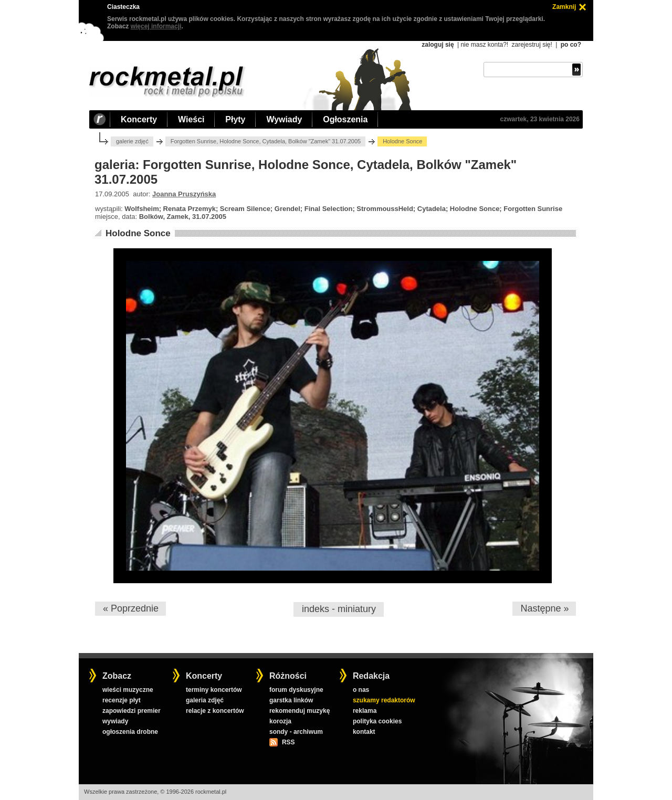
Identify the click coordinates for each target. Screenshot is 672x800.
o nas (361, 690)
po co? (571, 45)
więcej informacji (156, 26)
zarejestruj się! (532, 45)
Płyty (235, 119)
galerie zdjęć (132, 141)
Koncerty (139, 119)
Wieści (191, 119)
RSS (288, 742)
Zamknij (564, 7)
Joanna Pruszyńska (184, 194)
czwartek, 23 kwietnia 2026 (540, 119)
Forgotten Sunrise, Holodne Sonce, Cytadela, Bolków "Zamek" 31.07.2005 (266, 141)
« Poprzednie (131, 608)
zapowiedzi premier (132, 711)
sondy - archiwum (296, 732)
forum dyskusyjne (296, 690)
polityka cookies (377, 721)
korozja (280, 721)
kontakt (364, 732)
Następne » (544, 608)
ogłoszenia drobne (130, 732)
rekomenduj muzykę (300, 711)
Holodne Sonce (138, 233)
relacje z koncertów (215, 711)
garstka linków (291, 700)
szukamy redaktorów (384, 700)
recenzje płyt (122, 700)
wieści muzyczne (128, 690)
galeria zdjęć (205, 700)
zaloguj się (438, 45)
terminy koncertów (214, 690)
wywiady (115, 721)
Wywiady (284, 119)
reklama (365, 711)
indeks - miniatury (339, 609)
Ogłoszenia (345, 119)
